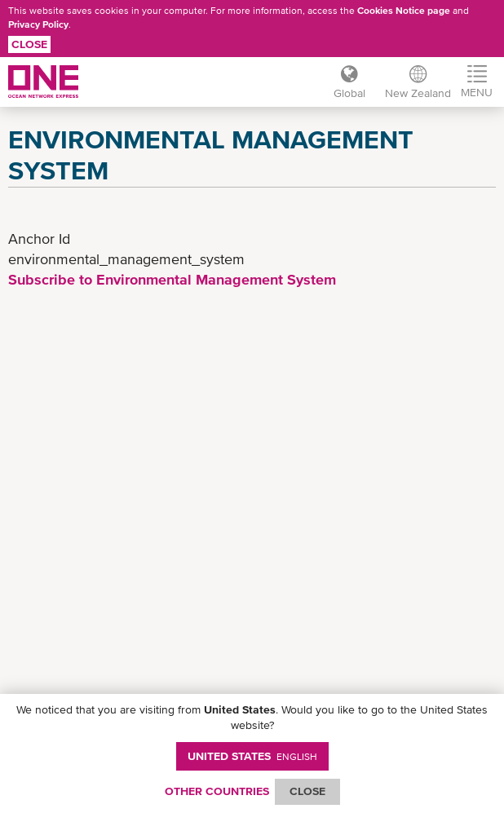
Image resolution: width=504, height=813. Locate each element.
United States (252, 756)
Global (349, 93)
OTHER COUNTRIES (217, 791)
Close (29, 44)
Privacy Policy (38, 24)
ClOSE (307, 791)
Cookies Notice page (404, 11)
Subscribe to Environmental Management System (172, 279)
